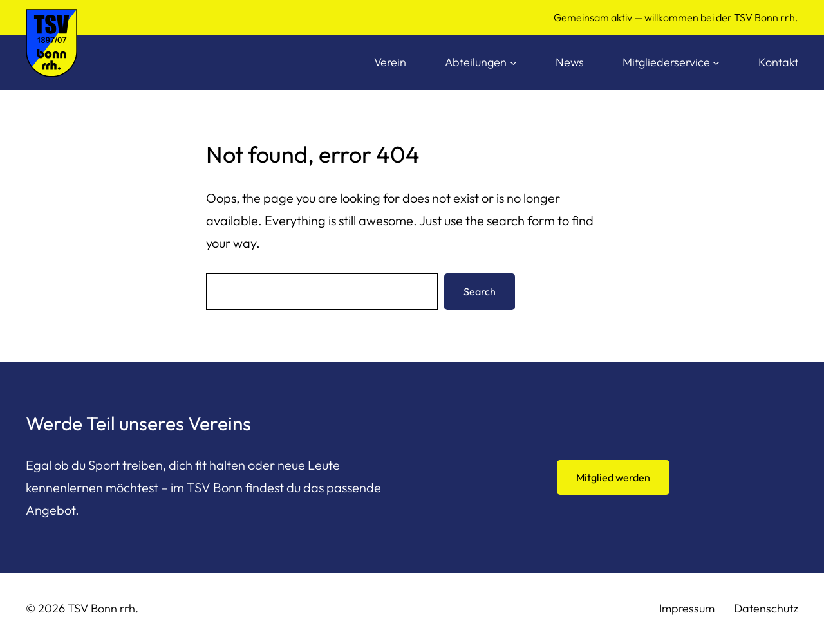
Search (480, 291)
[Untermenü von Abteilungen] (513, 63)
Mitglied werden (613, 477)
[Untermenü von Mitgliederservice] (716, 63)
